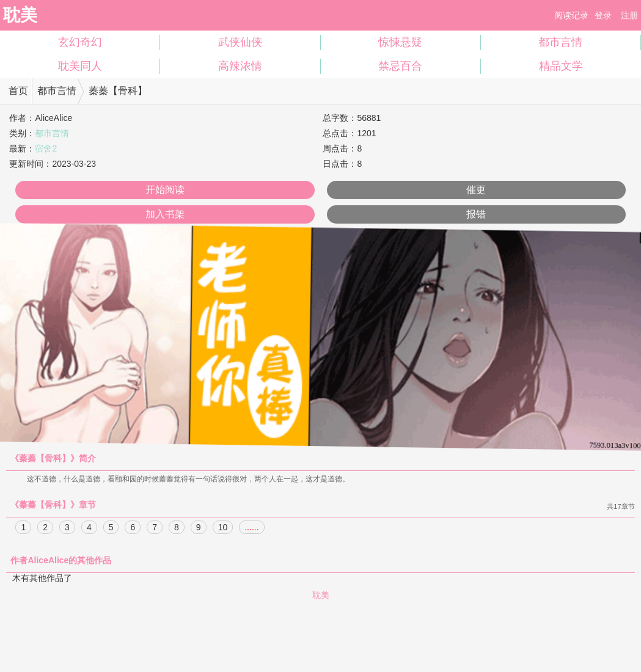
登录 (603, 15)
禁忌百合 (400, 66)
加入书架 (165, 214)
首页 (18, 91)
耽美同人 (80, 66)
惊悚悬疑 (400, 42)
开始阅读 (165, 190)
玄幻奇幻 (80, 42)
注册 (629, 15)
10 (223, 528)
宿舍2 (46, 148)
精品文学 (561, 66)
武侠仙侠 (240, 42)
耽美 (20, 15)
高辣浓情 (240, 66)
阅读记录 (571, 15)
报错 (476, 214)
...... (251, 528)
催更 (476, 190)
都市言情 (560, 42)
